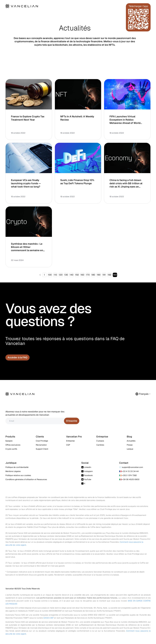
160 (82, 275)
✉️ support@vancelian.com (131, 467)
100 (50, 275)
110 (55, 275)
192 (109, 275)
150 (77, 275)
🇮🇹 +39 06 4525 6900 (129, 479)
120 (61, 275)
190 (99, 275)
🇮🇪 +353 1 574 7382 (128, 475)
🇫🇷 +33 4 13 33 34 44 (129, 471)
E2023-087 (49, 618)
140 (71, 275)
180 (93, 275)
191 (104, 275)
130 (66, 275)
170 (88, 275)
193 (115, 275)
